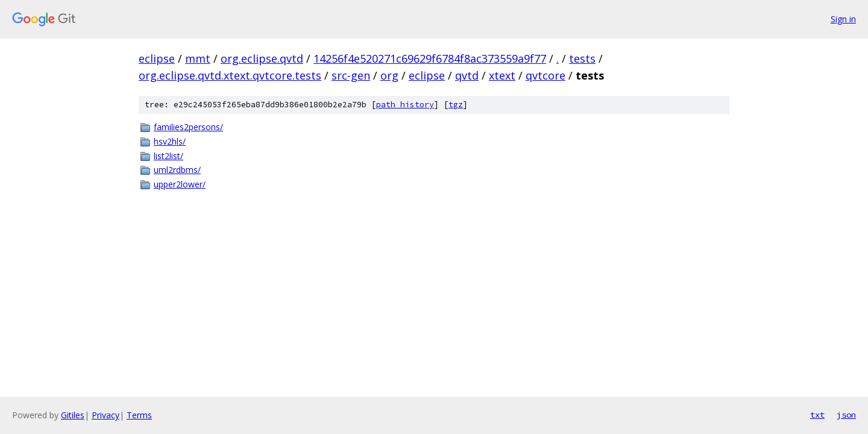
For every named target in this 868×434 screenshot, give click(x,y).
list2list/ (168, 156)
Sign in (843, 19)
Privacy (105, 415)
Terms (139, 415)
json (846, 415)
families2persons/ (188, 127)
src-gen (351, 75)
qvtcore (546, 75)
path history (405, 105)
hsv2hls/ (170, 141)
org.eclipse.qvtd (262, 58)
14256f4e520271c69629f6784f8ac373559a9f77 (430, 58)
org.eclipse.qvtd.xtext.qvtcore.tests (230, 75)
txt (817, 415)
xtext (502, 75)
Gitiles (73, 415)
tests (582, 58)
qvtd (467, 75)
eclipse (157, 58)
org (389, 75)
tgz (456, 105)
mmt (198, 58)
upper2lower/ (180, 184)
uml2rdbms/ (177, 170)
